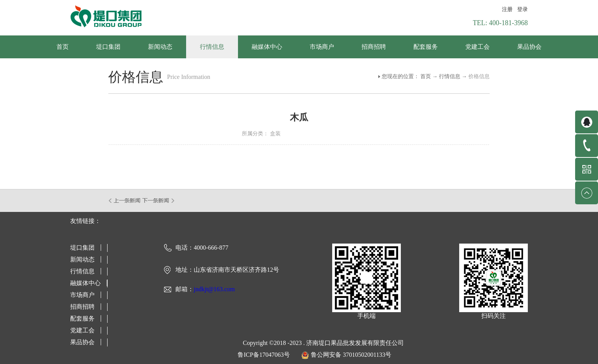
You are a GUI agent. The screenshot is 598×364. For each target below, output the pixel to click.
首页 (63, 47)
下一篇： (158, 200)
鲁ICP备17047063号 (264, 355)
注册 (507, 9)
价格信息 (479, 76)
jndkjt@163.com (214, 289)
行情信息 (450, 76)
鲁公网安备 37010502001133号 (351, 355)
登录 (522, 9)
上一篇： (125, 200)
